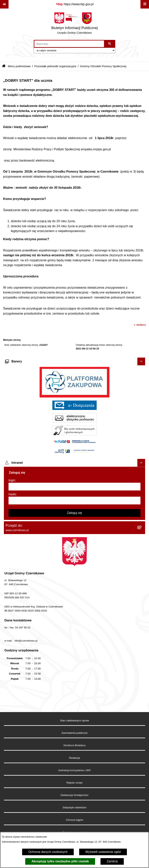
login (12, 480)
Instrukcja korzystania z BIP (75, 770)
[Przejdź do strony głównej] (74, 24)
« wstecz (140, 325)
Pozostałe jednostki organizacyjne (55, 66)
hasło (12, 494)
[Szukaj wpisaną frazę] (110, 44)
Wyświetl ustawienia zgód (103, 852)
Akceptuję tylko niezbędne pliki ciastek (60, 861)
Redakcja (75, 758)
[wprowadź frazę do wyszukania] (69, 44)
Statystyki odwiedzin (74, 807)
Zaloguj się (74, 513)
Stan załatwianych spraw (74, 720)
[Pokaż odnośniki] (4, 4)
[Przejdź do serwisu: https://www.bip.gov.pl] (74, 4)
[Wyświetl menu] (145, 4)
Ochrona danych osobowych (48, 852)
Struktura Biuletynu (75, 745)
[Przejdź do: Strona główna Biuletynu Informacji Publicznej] (4, 66)
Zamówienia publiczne (75, 733)
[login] (74, 487)
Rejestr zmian (74, 783)
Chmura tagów (74, 820)
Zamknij (112, 861)
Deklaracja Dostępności (75, 795)
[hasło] (74, 501)
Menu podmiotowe (19, 66)
